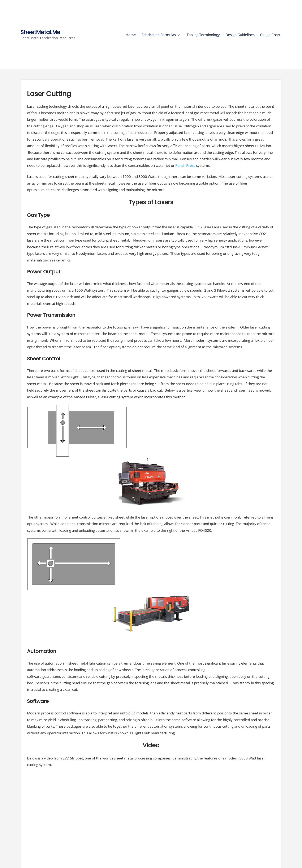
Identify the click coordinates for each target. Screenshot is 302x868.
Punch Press (185, 165)
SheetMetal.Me (40, 32)
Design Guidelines (240, 35)
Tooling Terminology (203, 35)
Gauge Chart (270, 35)
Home (131, 35)
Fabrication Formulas (159, 35)
